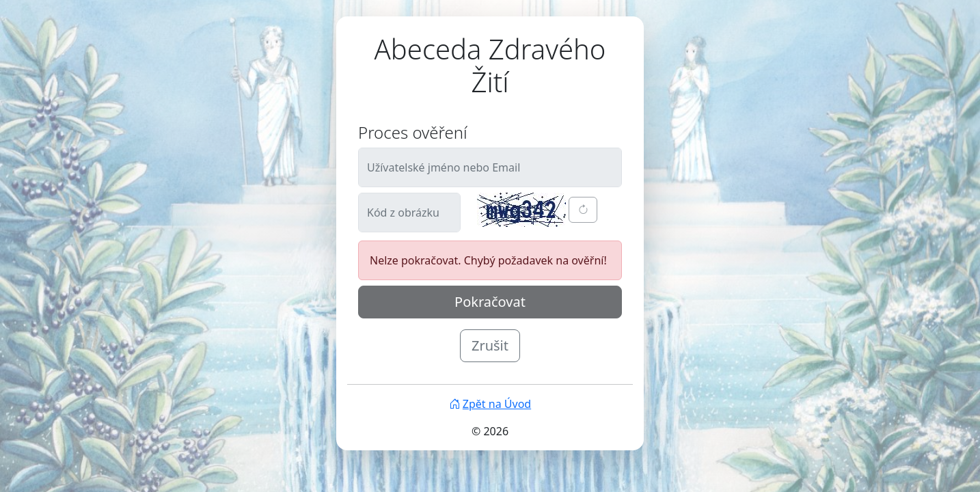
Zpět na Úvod (490, 404)
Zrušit (490, 345)
